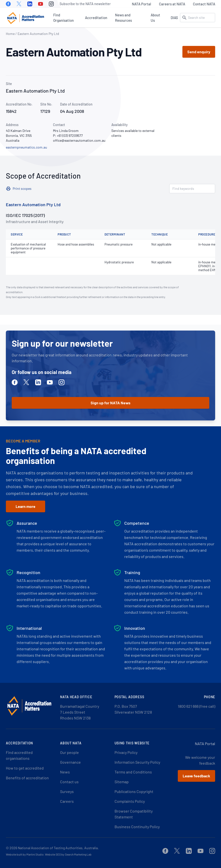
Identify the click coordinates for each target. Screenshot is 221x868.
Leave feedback (196, 776)
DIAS (174, 18)
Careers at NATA (172, 4)
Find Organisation (63, 18)
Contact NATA (204, 4)
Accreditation (96, 18)
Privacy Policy (126, 752)
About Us (155, 18)
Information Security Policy (137, 762)
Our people (69, 752)
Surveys (67, 791)
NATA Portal (142, 4)
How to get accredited (25, 768)
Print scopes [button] (22, 188)
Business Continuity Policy (137, 827)
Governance (70, 762)
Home (10, 34)
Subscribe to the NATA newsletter (85, 4)
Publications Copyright (134, 791)
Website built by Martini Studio (25, 854)
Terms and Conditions (133, 772)
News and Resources (123, 18)
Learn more (26, 506)
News (65, 772)
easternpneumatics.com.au (26, 147)
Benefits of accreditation (27, 778)
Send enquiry (199, 52)
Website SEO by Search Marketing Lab (68, 854)
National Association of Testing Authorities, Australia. (58, 848)
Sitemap (122, 782)
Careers (67, 801)
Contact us (69, 782)
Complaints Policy (130, 801)
